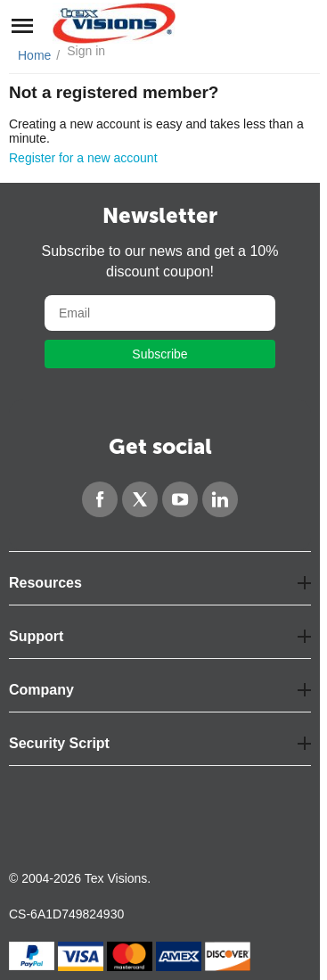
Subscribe (159, 354)
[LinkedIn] (220, 499)
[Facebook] (100, 499)
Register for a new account (83, 158)
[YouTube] (180, 499)
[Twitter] (140, 499)
